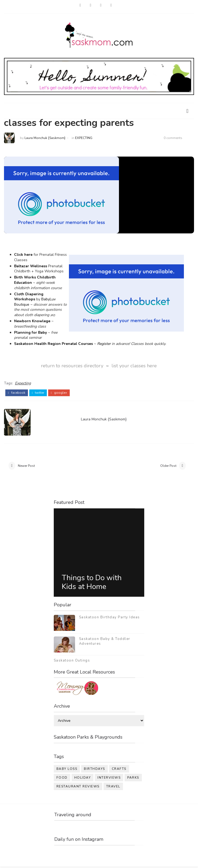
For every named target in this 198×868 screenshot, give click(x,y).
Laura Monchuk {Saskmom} (45, 138)
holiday (83, 779)
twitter (38, 392)
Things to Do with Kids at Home (92, 583)
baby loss (67, 770)
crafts (119, 770)
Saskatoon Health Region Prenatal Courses (53, 344)
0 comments (173, 138)
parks (133, 779)
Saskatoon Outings (72, 662)
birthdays (94, 770)
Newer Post (26, 466)
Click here (23, 255)
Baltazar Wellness (31, 266)
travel (113, 788)
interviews (109, 779)
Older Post (168, 466)
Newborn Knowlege (32, 321)
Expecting (84, 138)
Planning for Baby (30, 333)
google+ (59, 392)
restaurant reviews (78, 788)
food (62, 779)
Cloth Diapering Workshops (29, 297)
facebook (17, 392)
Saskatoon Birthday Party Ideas (110, 618)
